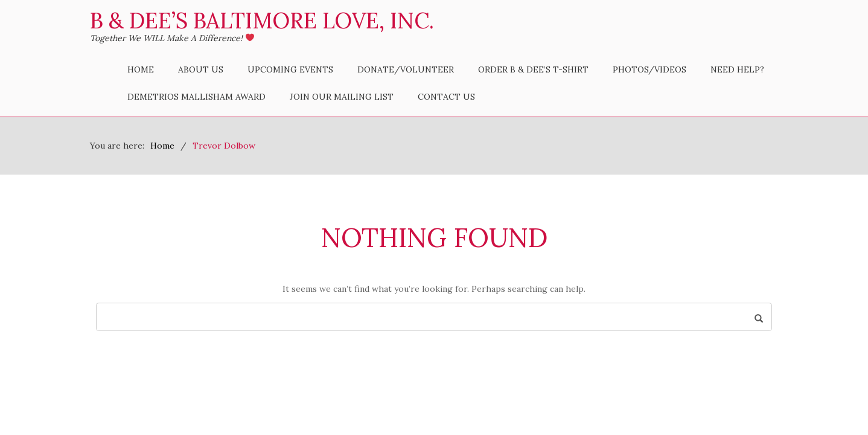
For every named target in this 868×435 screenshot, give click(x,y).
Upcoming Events (290, 69)
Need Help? (737, 69)
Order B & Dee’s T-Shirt (533, 69)
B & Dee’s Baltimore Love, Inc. (262, 21)
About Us (201, 69)
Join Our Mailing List (342, 97)
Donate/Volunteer (406, 69)
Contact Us (446, 97)
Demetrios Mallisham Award (196, 97)
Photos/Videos (649, 69)
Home (141, 69)
